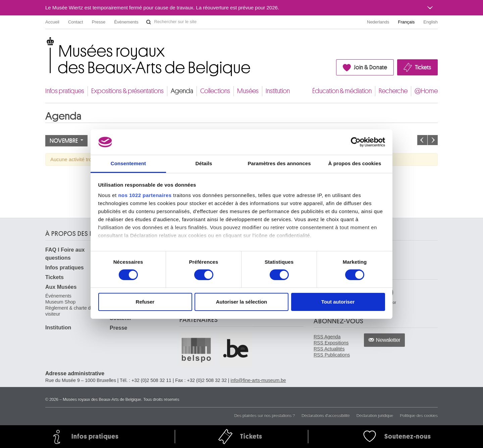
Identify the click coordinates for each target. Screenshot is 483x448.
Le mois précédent (422, 140)
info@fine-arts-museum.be (258, 380)
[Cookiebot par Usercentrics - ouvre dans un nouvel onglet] (356, 142)
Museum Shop (60, 302)
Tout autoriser (338, 302)
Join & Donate (370, 67)
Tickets (423, 67)
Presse (99, 22)
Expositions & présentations (127, 91)
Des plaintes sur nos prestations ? (264, 415)
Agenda (182, 91)
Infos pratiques (65, 91)
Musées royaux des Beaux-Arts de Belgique (46, 43)
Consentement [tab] (128, 163)
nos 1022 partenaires (145, 195)
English (431, 22)
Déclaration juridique (375, 415)
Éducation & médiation (342, 91)
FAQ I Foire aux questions (65, 254)
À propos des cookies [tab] (355, 163)
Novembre (66, 141)
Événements (126, 22)
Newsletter (388, 340)
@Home (426, 91)
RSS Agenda (327, 337)
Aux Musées (61, 287)
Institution (278, 91)
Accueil (52, 22)
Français (407, 22)
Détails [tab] (204, 163)
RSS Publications (332, 355)
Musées (248, 91)
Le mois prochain (433, 140)
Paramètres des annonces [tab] (279, 163)
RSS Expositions (331, 343)
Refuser (145, 302)
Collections (215, 91)
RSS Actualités (329, 349)
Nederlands (378, 22)
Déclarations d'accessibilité (326, 415)
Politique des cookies (419, 415)
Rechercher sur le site (149, 22)
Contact (76, 22)
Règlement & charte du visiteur (69, 311)
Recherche (393, 91)
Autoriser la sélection (242, 302)
